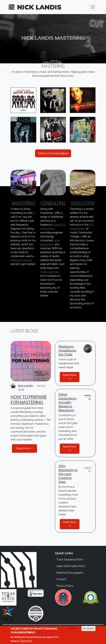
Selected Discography (70, 573)
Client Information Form (71, 566)
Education (83, 203)
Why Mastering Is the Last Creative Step (68, 474)
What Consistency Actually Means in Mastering (68, 402)
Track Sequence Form (70, 560)
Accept (73, 628)
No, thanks (88, 628)
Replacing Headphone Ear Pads (67, 350)
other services (50, 272)
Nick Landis (39, 7)
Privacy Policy (65, 586)
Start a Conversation (53, 153)
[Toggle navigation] (93, 7)
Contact (61, 579)
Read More (24, 448)
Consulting (53, 203)
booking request (21, 260)
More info (26, 641)
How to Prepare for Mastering (29, 399)
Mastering (23, 203)
